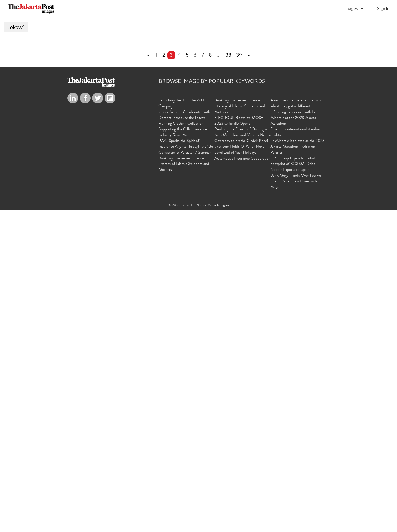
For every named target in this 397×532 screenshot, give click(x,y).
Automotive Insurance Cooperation (242, 481)
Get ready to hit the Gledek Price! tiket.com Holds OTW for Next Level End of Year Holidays (241, 470)
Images (351, 8)
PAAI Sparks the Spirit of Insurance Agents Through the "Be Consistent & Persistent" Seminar (186, 470)
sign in (383, 8)
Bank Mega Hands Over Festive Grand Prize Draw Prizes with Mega (296, 504)
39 (239, 378)
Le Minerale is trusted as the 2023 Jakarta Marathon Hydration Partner (297, 470)
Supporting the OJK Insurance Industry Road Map (183, 455)
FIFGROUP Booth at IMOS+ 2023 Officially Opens (239, 443)
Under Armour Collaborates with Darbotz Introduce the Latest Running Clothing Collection (184, 440)
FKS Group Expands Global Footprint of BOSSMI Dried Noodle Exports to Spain (293, 487)
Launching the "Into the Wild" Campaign (182, 426)
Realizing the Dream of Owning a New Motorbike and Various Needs (242, 455)
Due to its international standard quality (296, 455)
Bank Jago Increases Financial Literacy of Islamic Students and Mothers (184, 487)
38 (228, 378)
